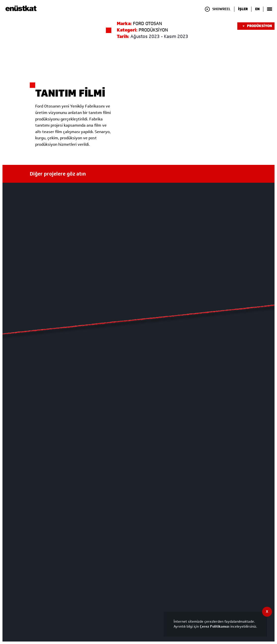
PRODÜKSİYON (256, 26)
